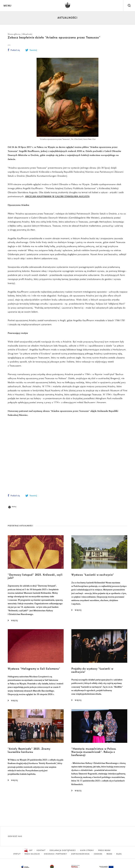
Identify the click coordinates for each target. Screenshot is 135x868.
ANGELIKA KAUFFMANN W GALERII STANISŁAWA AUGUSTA (57, 198)
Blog (119, 854)
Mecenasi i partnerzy (55, 854)
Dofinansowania (80, 854)
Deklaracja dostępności (63, 851)
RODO (109, 854)
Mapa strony (87, 851)
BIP (28, 851)
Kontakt (41, 851)
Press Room (104, 851)
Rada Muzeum (32, 854)
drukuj (12, 512)
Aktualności (67, 18)
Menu (7, 6)
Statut (17, 854)
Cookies (98, 854)
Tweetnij (31, 50)
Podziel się (14, 50)
